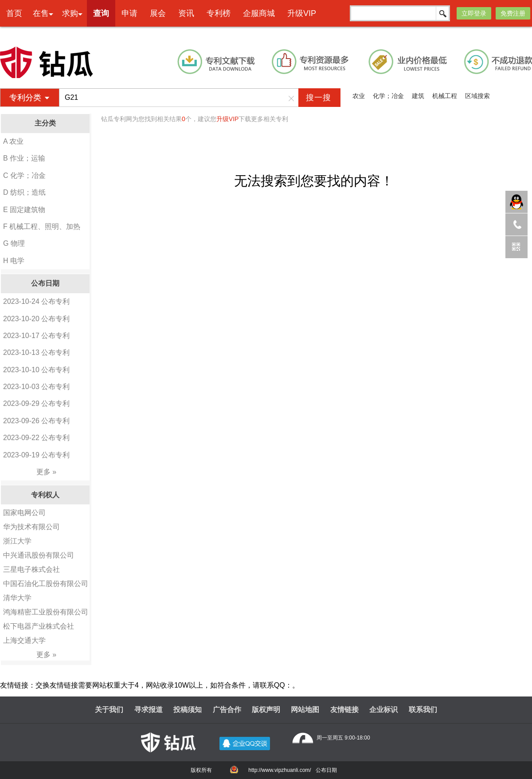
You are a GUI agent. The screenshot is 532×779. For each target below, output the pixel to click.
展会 (158, 13)
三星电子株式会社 (31, 569)
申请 (129, 13)
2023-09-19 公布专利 (36, 455)
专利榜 (219, 13)
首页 (14, 13)
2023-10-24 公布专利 (36, 301)
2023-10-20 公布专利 (36, 319)
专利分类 (25, 98)
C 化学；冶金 (24, 175)
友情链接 (344, 710)
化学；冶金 (388, 96)
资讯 (186, 13)
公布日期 (326, 770)
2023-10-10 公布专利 (36, 370)
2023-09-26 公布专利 (36, 421)
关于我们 (109, 710)
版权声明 (266, 710)
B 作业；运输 (24, 158)
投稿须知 (188, 710)
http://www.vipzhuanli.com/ (280, 770)
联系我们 (423, 710)
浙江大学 (17, 541)
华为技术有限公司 (31, 527)
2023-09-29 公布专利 (36, 403)
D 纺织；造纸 (24, 192)
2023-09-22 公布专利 (36, 438)
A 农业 (13, 141)
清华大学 (17, 598)
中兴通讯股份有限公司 (39, 555)
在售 (41, 13)
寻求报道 (149, 710)
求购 (70, 13)
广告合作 (227, 710)
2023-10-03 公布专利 (36, 387)
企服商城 (259, 13)
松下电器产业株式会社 (39, 626)
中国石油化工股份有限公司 (46, 584)
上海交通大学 (24, 640)
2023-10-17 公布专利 (36, 336)
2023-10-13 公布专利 (36, 352)
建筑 (418, 96)
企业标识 (383, 710)
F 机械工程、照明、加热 (42, 226)
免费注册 (513, 13)
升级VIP (302, 13)
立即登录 (474, 13)
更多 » (46, 472)
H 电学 (14, 261)
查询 (101, 13)
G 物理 (14, 243)
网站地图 (305, 710)
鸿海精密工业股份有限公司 (46, 612)
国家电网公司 (24, 513)
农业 (359, 96)
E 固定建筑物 (24, 210)
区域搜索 (477, 96)
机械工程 (445, 96)
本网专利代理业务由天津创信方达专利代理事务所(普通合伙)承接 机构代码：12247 (292, 34)
